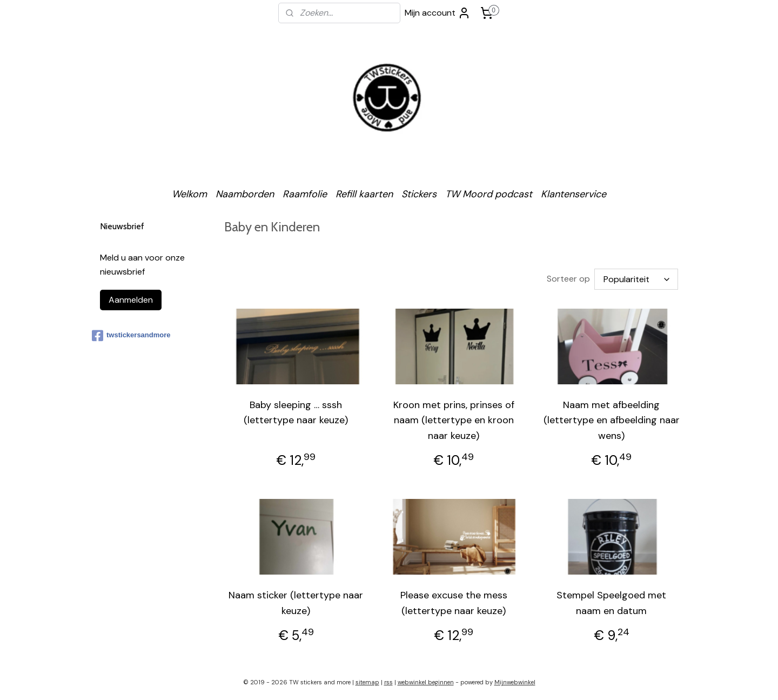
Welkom (189, 194)
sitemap (367, 680)
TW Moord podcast (489, 194)
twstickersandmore (131, 336)
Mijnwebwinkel (515, 680)
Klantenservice (574, 194)
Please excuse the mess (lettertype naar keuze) (454, 601)
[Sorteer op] (636, 278)
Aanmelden (131, 300)
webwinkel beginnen (426, 680)
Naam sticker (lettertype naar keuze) (296, 601)
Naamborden (245, 194)
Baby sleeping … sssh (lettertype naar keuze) (296, 411)
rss (388, 680)
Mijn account (438, 13)
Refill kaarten (364, 194)
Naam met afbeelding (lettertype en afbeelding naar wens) (612, 418)
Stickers (419, 194)
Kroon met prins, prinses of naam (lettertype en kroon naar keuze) (454, 418)
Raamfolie (305, 194)
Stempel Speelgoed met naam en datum (611, 601)
